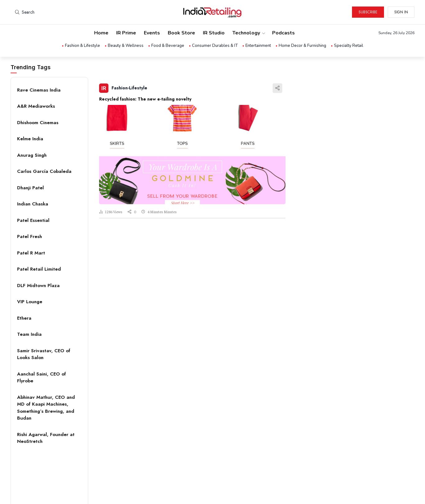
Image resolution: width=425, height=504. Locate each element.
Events (152, 33)
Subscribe (368, 12)
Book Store (181, 33)
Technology (248, 33)
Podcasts (283, 33)
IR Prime (126, 33)
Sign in (401, 12)
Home (101, 33)
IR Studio (214, 33)
